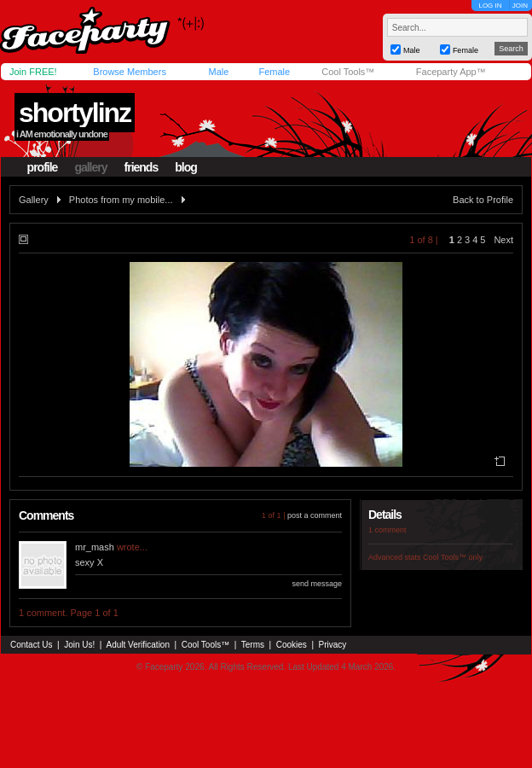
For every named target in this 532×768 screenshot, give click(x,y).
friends (142, 167)
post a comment (315, 515)
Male (218, 72)
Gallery (34, 200)
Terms (253, 645)
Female (274, 72)
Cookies (292, 645)
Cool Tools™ (348, 72)
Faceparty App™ (451, 72)
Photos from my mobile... (121, 200)
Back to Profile (483, 200)
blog (186, 167)
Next (503, 240)
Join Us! (79, 645)
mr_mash (95, 547)
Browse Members (130, 72)
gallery (90, 167)
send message (317, 584)
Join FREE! (33, 72)
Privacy (333, 645)
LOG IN (490, 6)
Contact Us (31, 645)
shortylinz (75, 113)
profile (43, 167)
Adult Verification (138, 645)
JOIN (520, 6)
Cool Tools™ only (453, 557)
